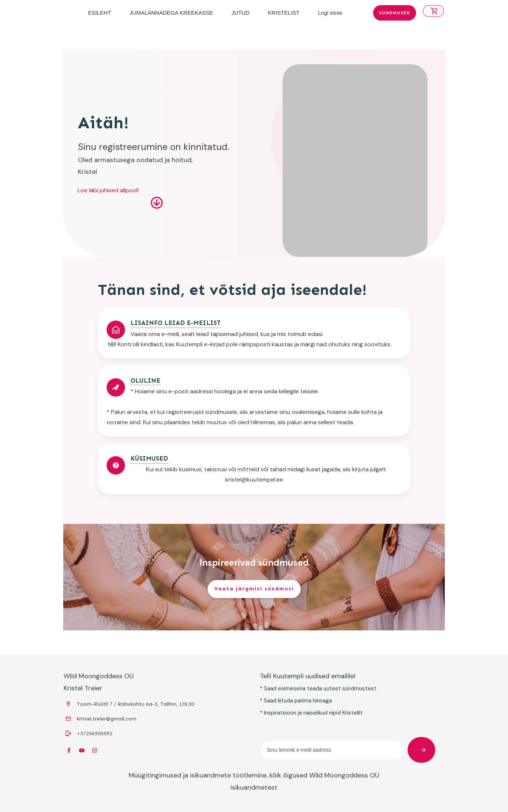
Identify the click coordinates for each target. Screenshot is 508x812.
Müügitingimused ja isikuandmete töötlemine (198, 775)
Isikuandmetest (254, 787)
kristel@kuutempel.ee (254, 480)
